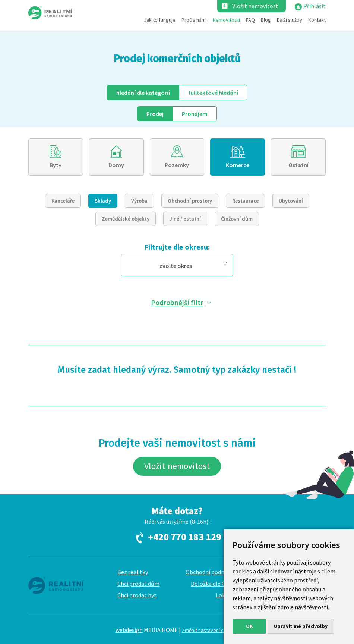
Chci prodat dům (138, 584)
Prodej (155, 114)
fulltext (213, 93)
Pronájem (195, 114)
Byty (56, 165)
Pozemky (177, 165)
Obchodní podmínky (211, 572)
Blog (266, 20)
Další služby (290, 20)
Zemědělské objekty (126, 219)
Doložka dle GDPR (214, 584)
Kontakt (317, 20)
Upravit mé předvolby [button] (301, 626)
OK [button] (249, 626)
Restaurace (245, 201)
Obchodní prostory (190, 201)
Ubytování (291, 201)
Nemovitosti (226, 20)
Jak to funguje (160, 20)
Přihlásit (315, 6)
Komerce (238, 165)
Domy (116, 165)
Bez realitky (133, 572)
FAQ (250, 20)
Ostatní (298, 165)
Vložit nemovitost (255, 6)
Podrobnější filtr (177, 302)
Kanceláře (63, 201)
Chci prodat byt (137, 595)
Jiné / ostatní (185, 219)
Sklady (103, 201)
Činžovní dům (237, 219)
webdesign (129, 630)
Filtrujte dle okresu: (177, 247)
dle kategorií (143, 93)
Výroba (139, 201)
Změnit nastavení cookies (210, 630)
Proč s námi (194, 20)
